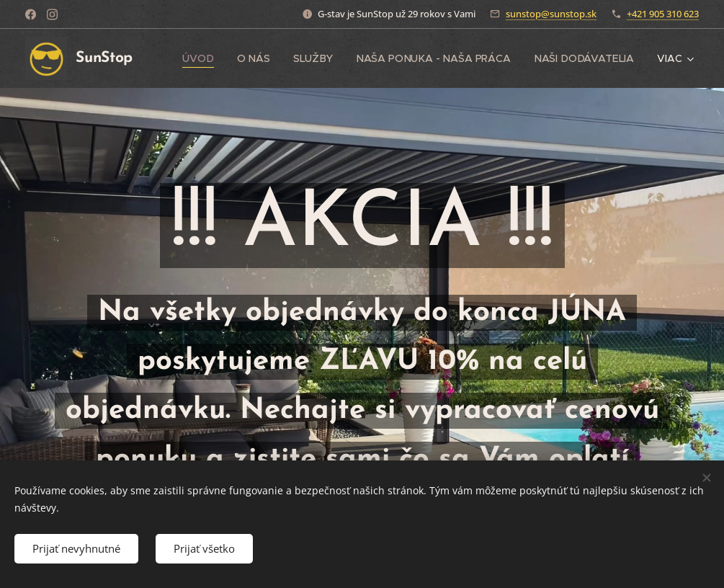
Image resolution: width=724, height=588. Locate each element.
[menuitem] (203, 58)
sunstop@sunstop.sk (551, 14)
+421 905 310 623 (663, 14)
